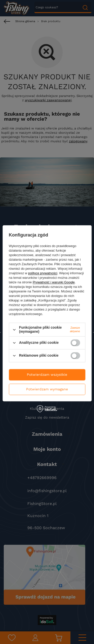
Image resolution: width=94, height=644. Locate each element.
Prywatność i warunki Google (54, 282)
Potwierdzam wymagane (47, 389)
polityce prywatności (43, 273)
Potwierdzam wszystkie (47, 375)
